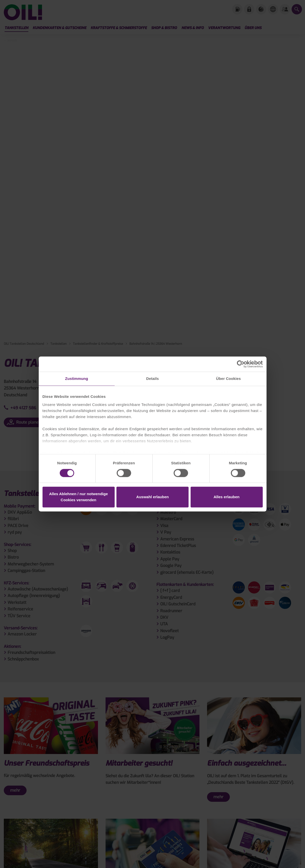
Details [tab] (153, 379)
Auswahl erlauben (152, 497)
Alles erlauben (227, 497)
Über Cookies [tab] (229, 379)
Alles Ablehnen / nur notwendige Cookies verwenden (78, 497)
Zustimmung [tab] (77, 379)
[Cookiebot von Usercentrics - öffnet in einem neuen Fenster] (241, 364)
